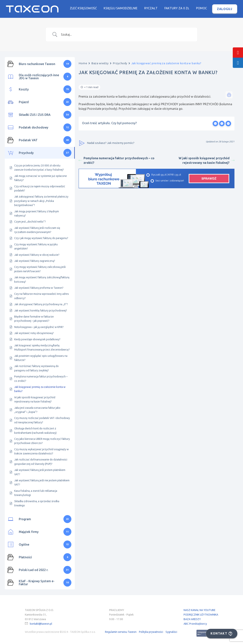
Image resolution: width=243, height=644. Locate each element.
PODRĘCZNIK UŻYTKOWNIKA (201, 615)
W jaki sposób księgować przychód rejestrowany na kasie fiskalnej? (207, 160)
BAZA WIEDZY (192, 619)
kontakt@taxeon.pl (41, 624)
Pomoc (202, 8)
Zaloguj (225, 9)
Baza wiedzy (100, 63)
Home (83, 63)
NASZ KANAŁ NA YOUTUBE (200, 610)
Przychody (120, 63)
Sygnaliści (171, 632)
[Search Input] (126, 35)
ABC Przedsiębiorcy (195, 624)
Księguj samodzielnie (121, 8)
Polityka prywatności (151, 632)
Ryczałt (151, 8)
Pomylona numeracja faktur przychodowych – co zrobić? (116, 160)
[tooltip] (238, 53)
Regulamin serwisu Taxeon (121, 632)
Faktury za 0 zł (177, 8)
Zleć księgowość (83, 8)
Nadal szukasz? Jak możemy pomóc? (107, 143)
